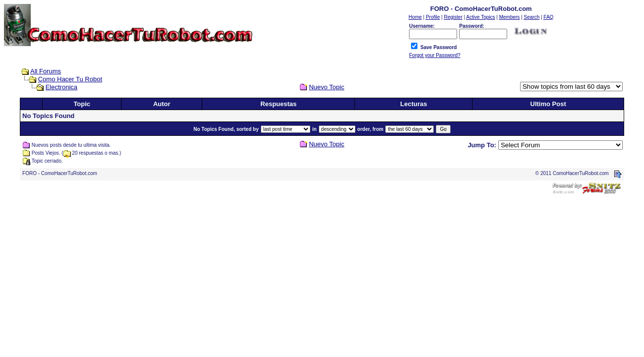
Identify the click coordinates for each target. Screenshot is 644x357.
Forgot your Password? (435, 55)
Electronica (61, 87)
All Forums (46, 71)
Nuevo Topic (326, 87)
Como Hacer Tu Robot (70, 79)
